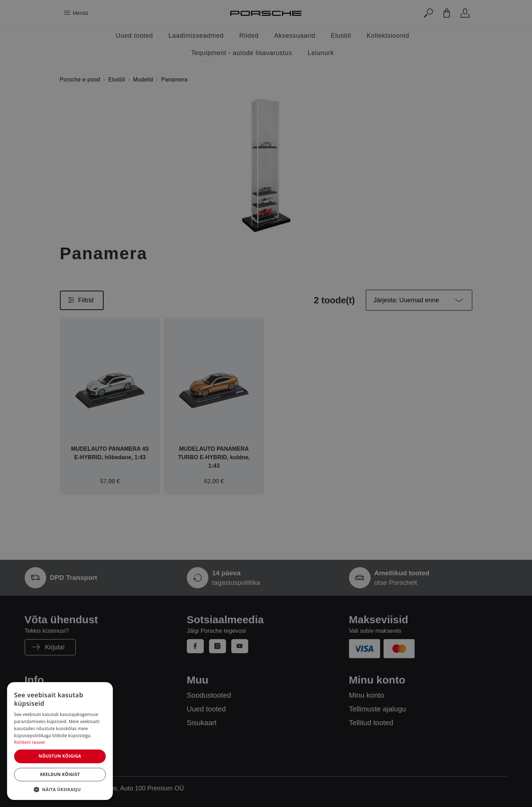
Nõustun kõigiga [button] (60, 756)
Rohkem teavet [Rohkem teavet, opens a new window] (30, 742)
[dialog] (60, 741)
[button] (60, 789)
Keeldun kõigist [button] (60, 774)
